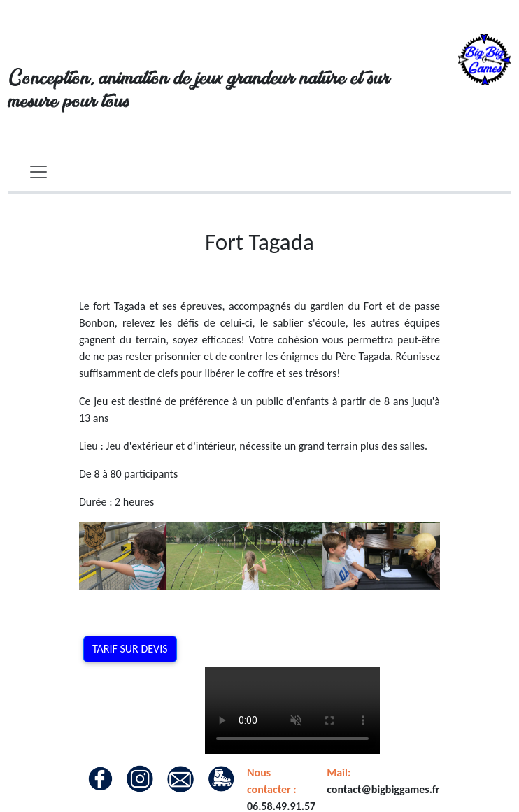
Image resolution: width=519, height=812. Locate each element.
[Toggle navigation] (38, 172)
